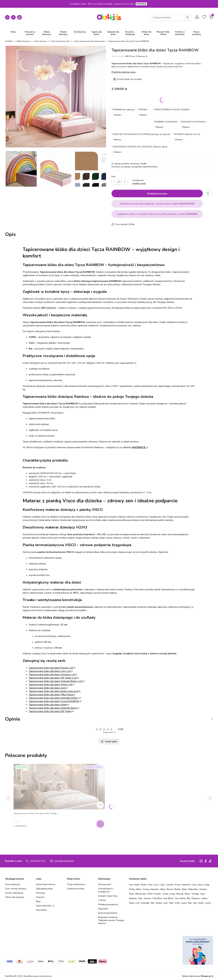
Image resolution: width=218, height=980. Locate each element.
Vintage (195, 894)
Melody (180, 894)
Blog (38, 901)
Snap (207, 885)
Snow (178, 885)
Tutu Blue (157, 898)
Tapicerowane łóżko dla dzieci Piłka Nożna (51, 695)
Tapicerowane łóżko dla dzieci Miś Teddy (50, 711)
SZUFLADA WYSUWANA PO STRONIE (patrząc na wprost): (141, 134)
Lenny (208, 903)
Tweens (203, 889)
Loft (137, 903)
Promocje (40, 893)
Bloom (170, 889)
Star (190, 903)
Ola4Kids (9, 41)
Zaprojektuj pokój (44, 889)
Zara (203, 894)
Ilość (114, 177)
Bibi (189, 898)
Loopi (172, 894)
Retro (187, 894)
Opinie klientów (44, 906)
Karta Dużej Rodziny (108, 913)
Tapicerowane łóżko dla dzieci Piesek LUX (51, 668)
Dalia (132, 903)
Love (156, 885)
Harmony (186, 885)
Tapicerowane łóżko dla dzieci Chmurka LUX (52, 675)
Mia (152, 903)
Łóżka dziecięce (40, 41)
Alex (140, 898)
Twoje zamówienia (76, 884)
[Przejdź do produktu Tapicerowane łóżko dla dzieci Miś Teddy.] (59, 787)
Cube (162, 885)
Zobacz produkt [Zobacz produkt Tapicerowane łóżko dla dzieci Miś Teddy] (101, 824)
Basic (185, 889)
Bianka (178, 889)
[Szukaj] (188, 17)
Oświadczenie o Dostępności (106, 890)
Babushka (193, 889)
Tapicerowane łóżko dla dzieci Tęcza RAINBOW (54, 701)
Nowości (40, 897)
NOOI (150, 894)
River (132, 894)
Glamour (196, 898)
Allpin (163, 889)
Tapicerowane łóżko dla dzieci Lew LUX (50, 671)
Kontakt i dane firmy (108, 896)
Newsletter (42, 910)
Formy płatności (13, 884)
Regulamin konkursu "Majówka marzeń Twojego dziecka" (111, 920)
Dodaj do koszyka (157, 193)
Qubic (201, 903)
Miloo (139, 889)
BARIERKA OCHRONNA (165, 122)
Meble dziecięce (23, 41)
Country (170, 885)
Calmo (204, 898)
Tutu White (180, 898)
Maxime (133, 898)
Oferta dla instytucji (15, 897)
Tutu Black (168, 898)
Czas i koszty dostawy (16, 889)
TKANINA (142, 110)
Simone (147, 898)
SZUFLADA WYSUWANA (193, 122)
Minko (144, 885)
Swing (146, 889)
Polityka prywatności (108, 904)
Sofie (177, 903)
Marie (137, 885)
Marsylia (155, 889)
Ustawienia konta (76, 889)
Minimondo (141, 894)
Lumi (165, 903)
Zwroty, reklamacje (14, 893)
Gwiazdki (145, 903)
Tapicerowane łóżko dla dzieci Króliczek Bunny (53, 708)
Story (200, 885)
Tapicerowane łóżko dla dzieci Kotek (48, 705)
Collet (165, 894)
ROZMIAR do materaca (123, 110)
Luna (194, 885)
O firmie (102, 900)
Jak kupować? (105, 884)
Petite (132, 889)
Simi (195, 903)
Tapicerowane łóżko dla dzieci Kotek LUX (51, 685)
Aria (131, 885)
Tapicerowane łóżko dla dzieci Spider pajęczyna (54, 691)
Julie (150, 885)
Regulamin (103, 909)
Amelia (159, 903)
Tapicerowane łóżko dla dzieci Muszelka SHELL (54, 698)
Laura (184, 903)
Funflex (157, 894)
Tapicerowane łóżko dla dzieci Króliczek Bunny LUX (56, 681)
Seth (171, 903)
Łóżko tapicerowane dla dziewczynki (89, 41)
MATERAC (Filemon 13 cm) (186, 134)
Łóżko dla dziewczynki (60, 41)
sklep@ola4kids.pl (64, 861)
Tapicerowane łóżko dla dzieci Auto (47, 688)
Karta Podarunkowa (46, 884)
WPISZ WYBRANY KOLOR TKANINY (171, 110)
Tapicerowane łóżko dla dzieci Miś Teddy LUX (53, 678)
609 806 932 (38, 861)
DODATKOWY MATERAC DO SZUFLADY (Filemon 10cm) (139, 147)
